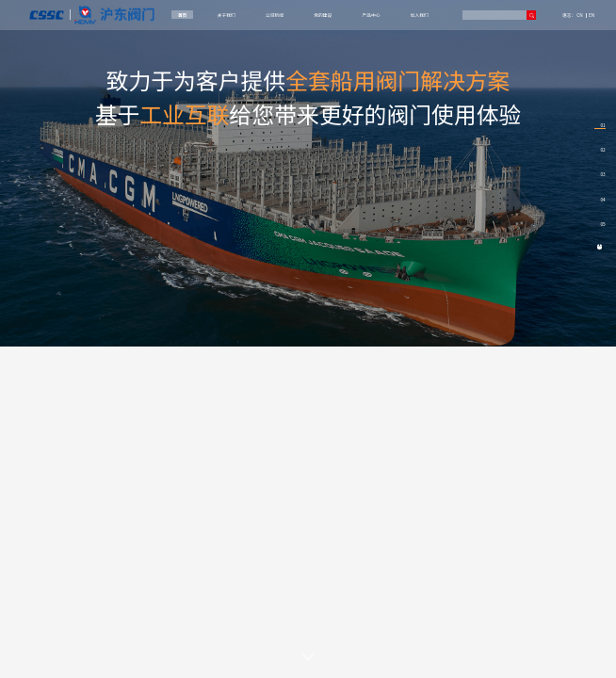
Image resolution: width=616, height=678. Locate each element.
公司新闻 (275, 15)
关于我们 (227, 15)
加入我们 (420, 15)
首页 (183, 15)
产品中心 (372, 15)
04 (602, 199)
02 (602, 149)
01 (602, 125)
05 (602, 224)
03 (602, 174)
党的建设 (323, 15)
